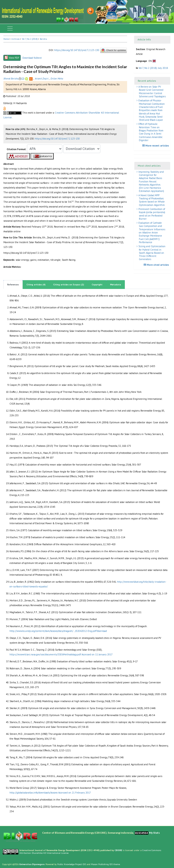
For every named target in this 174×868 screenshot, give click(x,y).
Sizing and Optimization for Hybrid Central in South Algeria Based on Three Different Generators (152, 253)
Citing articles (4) (36, 285)
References (13, 285)
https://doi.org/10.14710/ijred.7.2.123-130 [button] (57, 139)
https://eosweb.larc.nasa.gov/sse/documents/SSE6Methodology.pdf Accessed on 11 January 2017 (61, 654)
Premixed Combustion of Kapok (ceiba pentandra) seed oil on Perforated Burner (151, 214)
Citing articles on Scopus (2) (69, 285)
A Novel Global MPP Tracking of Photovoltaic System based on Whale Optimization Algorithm (151, 200)
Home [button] (6, 39)
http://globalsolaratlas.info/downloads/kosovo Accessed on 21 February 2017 (50, 793)
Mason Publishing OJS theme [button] (105, 864)
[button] (5, 108)
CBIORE (119, 850)
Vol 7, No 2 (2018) (30, 39)
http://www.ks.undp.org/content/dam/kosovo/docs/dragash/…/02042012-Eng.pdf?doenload (58, 631)
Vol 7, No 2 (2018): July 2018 (153, 68)
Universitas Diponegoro (32, 864)
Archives (15, 39)
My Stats (154, 833)
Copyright (97, 285)
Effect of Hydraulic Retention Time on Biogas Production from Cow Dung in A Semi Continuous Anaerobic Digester (151, 132)
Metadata (116, 285)
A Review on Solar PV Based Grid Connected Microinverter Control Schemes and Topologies (152, 92)
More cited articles (157, 265)
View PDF (12, 58)
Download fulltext (32, 58)
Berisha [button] (43, 39)
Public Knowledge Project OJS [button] (72, 864)
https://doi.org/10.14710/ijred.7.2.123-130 (77, 50)
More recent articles (156, 146)
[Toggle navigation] (10, 28)
